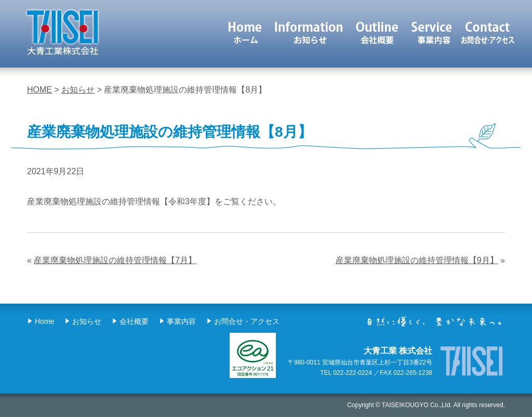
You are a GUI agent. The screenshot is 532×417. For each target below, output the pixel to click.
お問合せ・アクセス (247, 321)
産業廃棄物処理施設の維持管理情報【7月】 (115, 260)
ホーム (245, 32)
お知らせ (309, 32)
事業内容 (433, 32)
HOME (39, 90)
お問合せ (488, 32)
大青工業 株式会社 (62, 32)
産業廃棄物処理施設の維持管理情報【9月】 (417, 260)
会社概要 (378, 32)
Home (44, 321)
